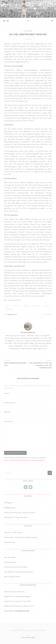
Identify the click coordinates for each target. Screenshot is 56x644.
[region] (23, 631)
